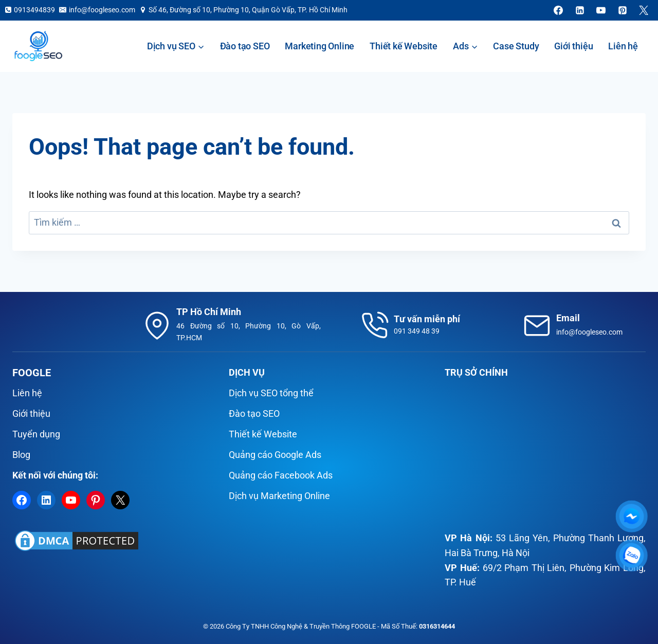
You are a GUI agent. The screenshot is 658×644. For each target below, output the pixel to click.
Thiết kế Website (404, 46)
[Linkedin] (580, 10)
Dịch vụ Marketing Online (279, 496)
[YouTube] (601, 10)
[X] (644, 10)
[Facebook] (558, 10)
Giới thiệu (573, 46)
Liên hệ (623, 46)
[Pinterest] (623, 10)
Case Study (516, 46)
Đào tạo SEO (245, 46)
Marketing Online (319, 46)
